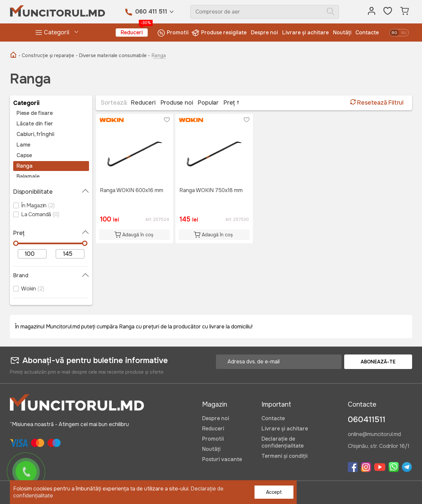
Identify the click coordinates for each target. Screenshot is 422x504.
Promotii (173, 33)
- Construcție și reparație (46, 55)
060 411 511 (151, 12)
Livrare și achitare (305, 33)
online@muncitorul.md (374, 435)
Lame (23, 145)
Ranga (25, 166)
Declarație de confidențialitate (283, 442)
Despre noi (264, 33)
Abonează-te (378, 362)
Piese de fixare (34, 113)
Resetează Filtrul (377, 103)
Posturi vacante (222, 459)
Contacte (367, 33)
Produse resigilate (220, 33)
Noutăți (342, 33)
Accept (274, 492)
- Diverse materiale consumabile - (113, 55)
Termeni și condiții (285, 456)
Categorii (52, 33)
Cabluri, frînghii (35, 134)
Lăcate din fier (35, 124)
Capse (24, 155)
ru (404, 33)
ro (394, 33)
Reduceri (134, 32)
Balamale (28, 177)
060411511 (367, 420)
